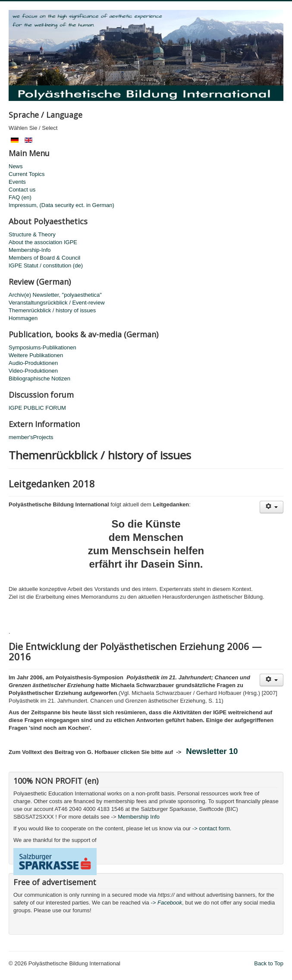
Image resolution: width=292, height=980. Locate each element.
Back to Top (269, 963)
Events (17, 182)
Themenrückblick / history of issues (52, 310)
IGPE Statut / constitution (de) (46, 265)
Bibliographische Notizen (39, 378)
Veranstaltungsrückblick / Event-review (57, 303)
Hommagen (23, 318)
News (16, 166)
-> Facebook (166, 903)
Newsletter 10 (212, 751)
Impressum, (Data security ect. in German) (61, 205)
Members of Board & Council (44, 258)
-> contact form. (211, 828)
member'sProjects (31, 437)
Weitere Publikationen (36, 355)
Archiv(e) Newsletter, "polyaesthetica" (55, 295)
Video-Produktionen (33, 371)
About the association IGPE (43, 242)
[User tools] (272, 507)
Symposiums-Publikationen (42, 347)
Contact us (22, 190)
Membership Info (139, 817)
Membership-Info (30, 250)
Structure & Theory (32, 234)
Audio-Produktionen (33, 363)
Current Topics (27, 174)
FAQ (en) (20, 197)
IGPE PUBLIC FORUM (37, 408)
